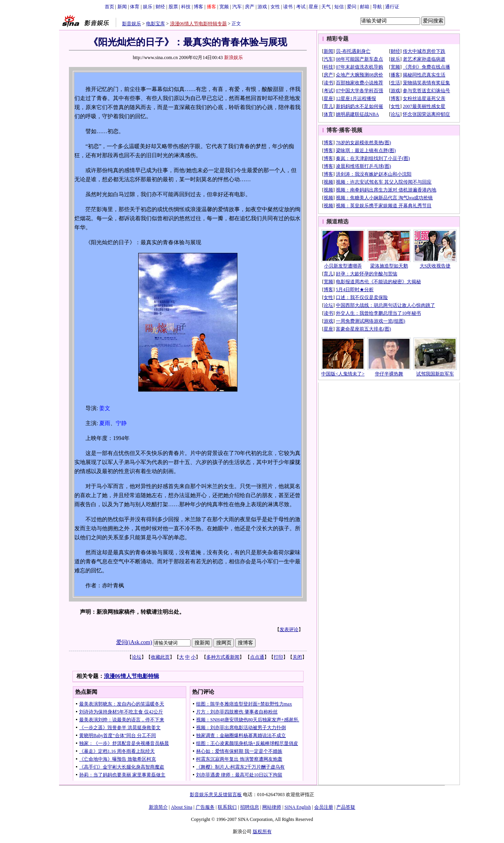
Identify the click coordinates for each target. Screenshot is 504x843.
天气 (326, 7)
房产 (250, 7)
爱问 (352, 7)
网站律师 (272, 807)
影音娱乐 (132, 24)
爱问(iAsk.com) (134, 642)
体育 (135, 7)
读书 (288, 7)
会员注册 (324, 807)
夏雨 (105, 423)
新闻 (122, 7)
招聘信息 (250, 807)
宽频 (224, 7)
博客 (198, 7)
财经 (160, 7)
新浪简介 (158, 807)
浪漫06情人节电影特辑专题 (198, 24)
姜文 (105, 408)
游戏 (262, 7)
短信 (339, 7)
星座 (313, 7)
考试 (301, 7)
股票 (173, 7)
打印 (278, 657)
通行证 (392, 7)
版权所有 (262, 832)
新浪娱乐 (233, 58)
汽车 (237, 7)
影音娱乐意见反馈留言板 (216, 795)
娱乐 (148, 7)
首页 (109, 7)
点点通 (257, 657)
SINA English (297, 807)
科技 (186, 7)
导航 (377, 7)
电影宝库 (156, 24)
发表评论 (289, 629)
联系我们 (227, 807)
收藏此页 (160, 657)
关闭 (297, 657)
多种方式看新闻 (223, 657)
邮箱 (365, 7)
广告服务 (205, 807)
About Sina (182, 807)
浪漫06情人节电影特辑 (132, 676)
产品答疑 (346, 807)
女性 (275, 7)
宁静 (121, 423)
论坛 (137, 657)
